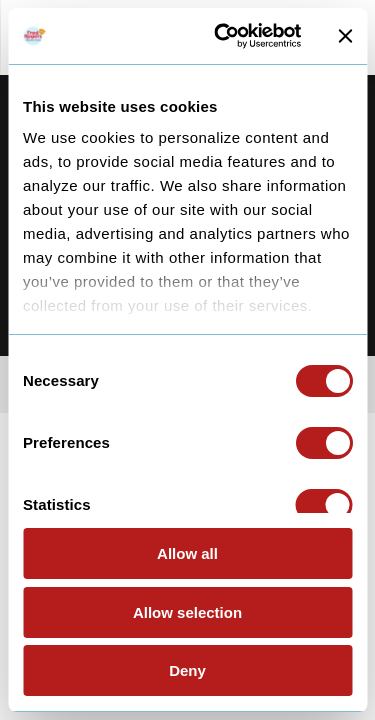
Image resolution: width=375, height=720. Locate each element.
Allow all (187, 553)
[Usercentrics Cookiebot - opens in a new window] (223, 36)
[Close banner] (345, 36)
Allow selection (187, 612)
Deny (187, 670)
